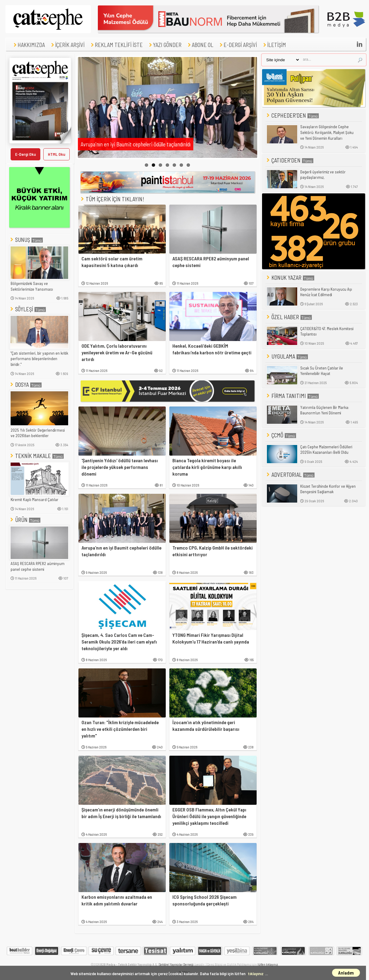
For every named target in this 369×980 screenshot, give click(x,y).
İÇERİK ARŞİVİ (67, 45)
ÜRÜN (25, 520)
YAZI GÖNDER (165, 45)
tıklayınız (256, 973)
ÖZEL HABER (289, 317)
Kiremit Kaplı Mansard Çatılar (35, 500)
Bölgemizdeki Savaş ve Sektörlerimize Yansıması (32, 286)
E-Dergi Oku (25, 154)
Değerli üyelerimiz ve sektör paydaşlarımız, (323, 175)
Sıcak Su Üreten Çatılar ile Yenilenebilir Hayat (322, 371)
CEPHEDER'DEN (292, 115)
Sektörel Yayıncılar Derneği (176, 964)
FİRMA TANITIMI (292, 396)
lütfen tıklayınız (268, 964)
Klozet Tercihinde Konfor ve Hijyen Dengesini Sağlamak (328, 489)
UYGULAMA (287, 356)
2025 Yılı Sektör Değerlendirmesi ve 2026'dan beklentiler (38, 433)
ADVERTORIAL (290, 475)
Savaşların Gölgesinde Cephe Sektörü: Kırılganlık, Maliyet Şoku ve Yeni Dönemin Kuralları (327, 132)
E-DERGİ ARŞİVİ (238, 45)
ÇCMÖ (281, 435)
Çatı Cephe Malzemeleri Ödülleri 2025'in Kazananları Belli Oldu (326, 450)
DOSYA (25, 385)
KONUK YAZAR (290, 278)
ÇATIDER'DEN (289, 160)
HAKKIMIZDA (28, 45)
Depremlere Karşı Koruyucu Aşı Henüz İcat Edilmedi (326, 292)
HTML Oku (57, 154)
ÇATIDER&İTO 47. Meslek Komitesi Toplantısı (327, 331)
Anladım (346, 973)
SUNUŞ (26, 240)
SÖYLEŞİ (28, 309)
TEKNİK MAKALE (37, 456)
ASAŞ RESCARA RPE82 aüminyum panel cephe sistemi (38, 566)
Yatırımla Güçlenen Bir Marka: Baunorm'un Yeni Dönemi (325, 410)
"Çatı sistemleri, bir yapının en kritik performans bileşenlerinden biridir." (39, 359)
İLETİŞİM (274, 45)
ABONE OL (200, 45)
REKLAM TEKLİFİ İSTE (116, 45)
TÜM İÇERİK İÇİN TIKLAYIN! (114, 199)
